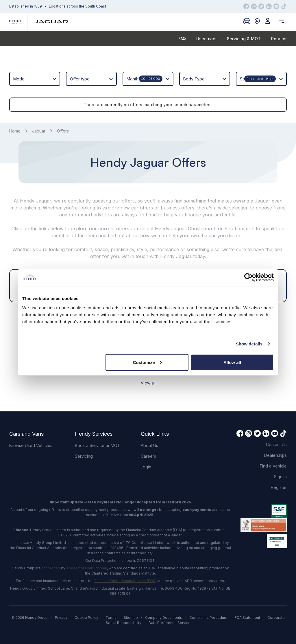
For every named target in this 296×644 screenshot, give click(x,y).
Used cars (206, 39)
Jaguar (39, 131)
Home (15, 131)
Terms (111, 618)
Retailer (279, 39)
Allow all (232, 362)
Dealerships (275, 455)
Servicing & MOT (244, 39)
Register (279, 487)
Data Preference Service (170, 623)
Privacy (61, 618)
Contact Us (276, 445)
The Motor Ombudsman (87, 568)
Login (146, 467)
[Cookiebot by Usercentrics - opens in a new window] (248, 277)
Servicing (84, 456)
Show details (249, 344)
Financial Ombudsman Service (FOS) (125, 581)
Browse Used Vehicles (31, 445)
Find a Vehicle (273, 466)
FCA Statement (247, 618)
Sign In (280, 477)
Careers (148, 456)
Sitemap (131, 618)
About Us (149, 445)
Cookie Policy (86, 618)
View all (148, 383)
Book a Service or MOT (98, 445)
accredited (51, 568)
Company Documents (164, 618)
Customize (147, 362)
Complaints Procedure (208, 618)
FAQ (182, 39)
